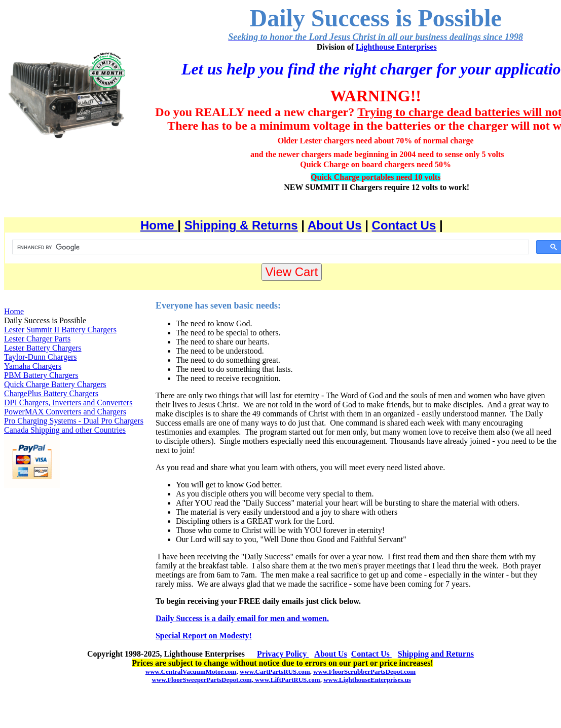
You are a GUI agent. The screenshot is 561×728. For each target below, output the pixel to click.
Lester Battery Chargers (43, 348)
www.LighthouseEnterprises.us (367, 680)
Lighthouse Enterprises (396, 47)
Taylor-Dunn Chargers (41, 357)
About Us (335, 225)
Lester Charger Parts (37, 339)
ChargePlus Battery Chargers (51, 393)
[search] (270, 247)
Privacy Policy (283, 654)
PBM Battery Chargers (41, 375)
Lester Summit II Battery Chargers (60, 330)
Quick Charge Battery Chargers (55, 384)
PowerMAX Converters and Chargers (65, 412)
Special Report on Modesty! (204, 636)
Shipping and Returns (436, 654)
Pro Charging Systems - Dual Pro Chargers (74, 421)
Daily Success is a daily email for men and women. (242, 618)
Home (159, 225)
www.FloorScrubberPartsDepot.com (364, 672)
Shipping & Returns (241, 225)
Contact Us (404, 225)
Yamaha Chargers (33, 366)
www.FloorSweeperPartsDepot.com (201, 680)
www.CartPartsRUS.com (275, 672)
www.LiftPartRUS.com (287, 680)
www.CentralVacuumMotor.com (191, 672)
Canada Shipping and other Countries (65, 430)
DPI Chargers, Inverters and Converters (68, 403)
